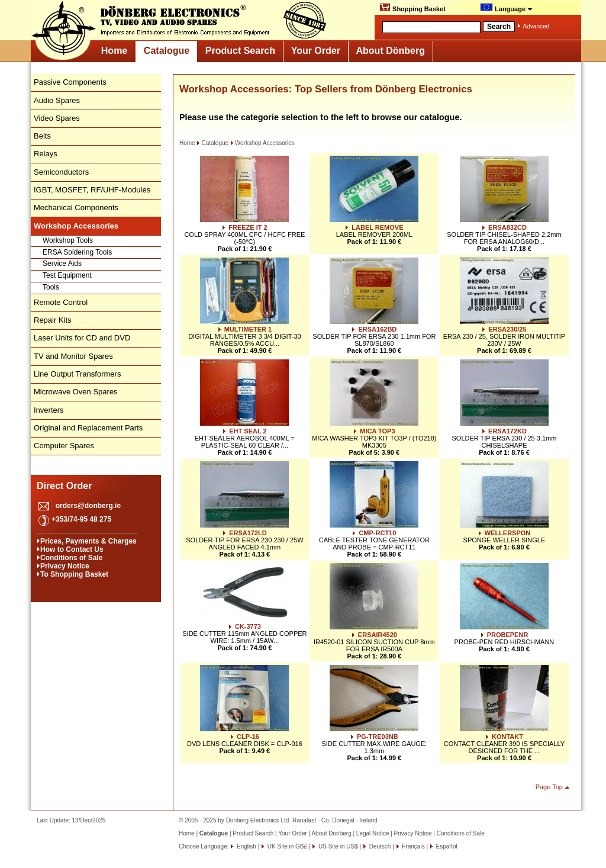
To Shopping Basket (74, 574)
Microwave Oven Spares (76, 392)
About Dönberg (391, 51)
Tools (51, 287)
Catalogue (167, 51)
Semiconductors (61, 172)
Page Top (549, 787)
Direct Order (64, 486)
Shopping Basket (412, 8)
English (246, 846)
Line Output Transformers (77, 374)
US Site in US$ (338, 846)
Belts (42, 136)
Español (446, 846)
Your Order (316, 51)
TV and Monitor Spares (73, 356)
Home (114, 51)
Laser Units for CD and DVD (82, 338)
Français (413, 846)
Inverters (49, 410)
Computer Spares (64, 446)
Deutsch (379, 846)
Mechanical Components (76, 208)
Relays (46, 154)
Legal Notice (373, 833)
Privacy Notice (65, 566)
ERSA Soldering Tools (77, 252)
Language (506, 8)
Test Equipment (67, 275)
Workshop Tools (68, 240)
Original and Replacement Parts (88, 428)
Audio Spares (57, 100)
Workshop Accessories (262, 143)
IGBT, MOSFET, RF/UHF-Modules (92, 190)
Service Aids (62, 263)
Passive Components (70, 82)
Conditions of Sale (71, 558)
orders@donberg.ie (88, 506)
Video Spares (57, 118)
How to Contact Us (72, 549)
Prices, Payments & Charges (88, 541)
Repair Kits (53, 320)
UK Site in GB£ (287, 846)
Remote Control (61, 302)
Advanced (536, 26)
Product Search (240, 51)
